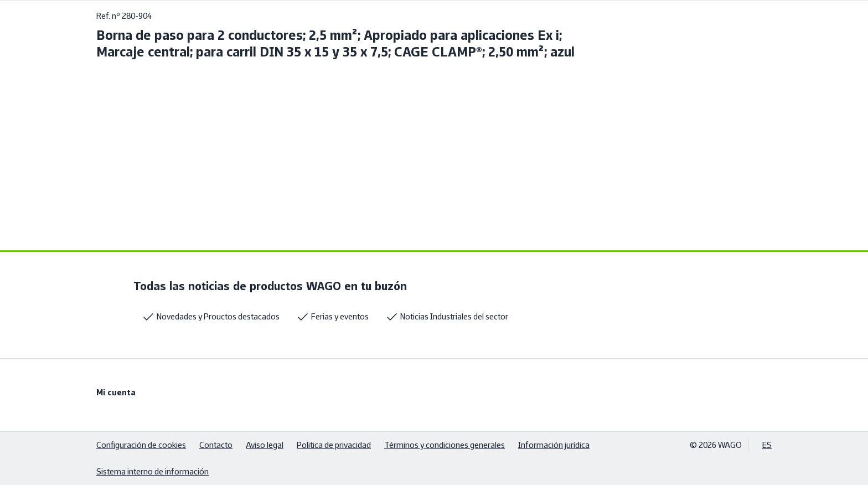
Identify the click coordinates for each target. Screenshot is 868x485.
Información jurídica (554, 445)
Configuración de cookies (141, 445)
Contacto (216, 445)
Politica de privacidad (334, 445)
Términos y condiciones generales (445, 445)
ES (767, 445)
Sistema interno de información (153, 471)
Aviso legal (265, 445)
